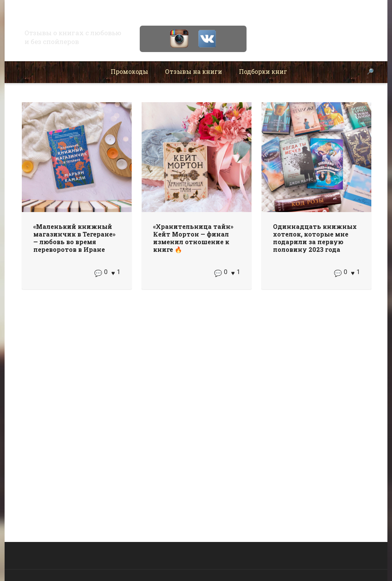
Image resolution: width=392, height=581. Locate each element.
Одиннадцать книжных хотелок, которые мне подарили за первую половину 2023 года (315, 238)
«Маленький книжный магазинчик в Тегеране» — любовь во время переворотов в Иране (74, 238)
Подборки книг (263, 71)
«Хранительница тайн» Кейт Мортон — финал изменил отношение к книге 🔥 (193, 238)
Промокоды (129, 71)
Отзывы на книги (194, 71)
